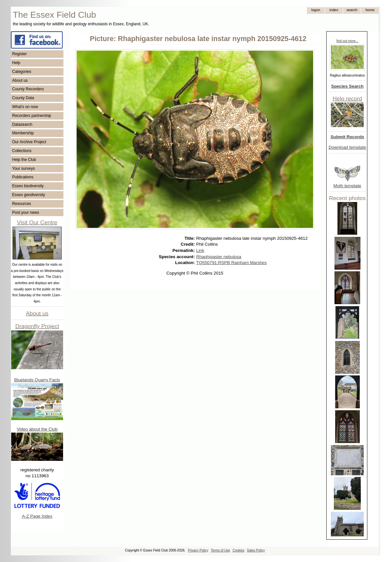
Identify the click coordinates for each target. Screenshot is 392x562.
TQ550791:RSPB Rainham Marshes (231, 263)
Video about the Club (37, 429)
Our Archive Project (29, 142)
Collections (22, 151)
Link (200, 250)
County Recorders (28, 89)
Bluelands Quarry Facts (37, 380)
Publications (23, 177)
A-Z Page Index (37, 516)
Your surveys (23, 169)
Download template (347, 147)
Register (20, 54)
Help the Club (24, 160)
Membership (23, 133)
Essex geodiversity (29, 195)
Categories (22, 72)
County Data (23, 98)
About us (20, 80)
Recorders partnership (32, 116)
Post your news (26, 213)
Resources (22, 204)
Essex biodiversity (28, 186)
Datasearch (22, 124)
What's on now (25, 107)
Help (16, 63)
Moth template (347, 186)
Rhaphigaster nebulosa (219, 257)
